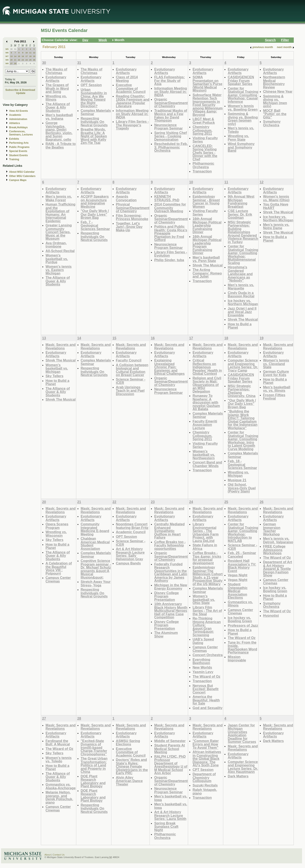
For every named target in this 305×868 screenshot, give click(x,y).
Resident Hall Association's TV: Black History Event (242, 566)
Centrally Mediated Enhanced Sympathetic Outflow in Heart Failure (169, 531)
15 (19, 56)
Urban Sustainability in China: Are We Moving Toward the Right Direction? (94, 98)
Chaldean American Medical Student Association (95, 544)
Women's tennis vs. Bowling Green (243, 108)
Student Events (18, 155)
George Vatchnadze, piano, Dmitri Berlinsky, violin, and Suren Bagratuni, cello (59, 131)
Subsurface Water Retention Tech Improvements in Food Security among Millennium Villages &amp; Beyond (208, 105)
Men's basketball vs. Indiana (59, 117)
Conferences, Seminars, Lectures (21, 133)
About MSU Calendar (22, 172)
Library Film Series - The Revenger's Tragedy (132, 125)
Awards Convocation (126, 198)
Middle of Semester (170, 741)
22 (19, 60)
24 (27, 60)
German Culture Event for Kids (276, 373)
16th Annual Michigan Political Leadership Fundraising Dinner (207, 225)
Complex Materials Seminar (96, 112)
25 (30, 60)
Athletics (15, 123)
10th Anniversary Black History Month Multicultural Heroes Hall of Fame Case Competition (171, 611)
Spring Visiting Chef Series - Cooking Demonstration (171, 136)
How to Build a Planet (240, 326)
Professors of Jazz (243, 625)
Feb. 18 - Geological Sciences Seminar (242, 464)
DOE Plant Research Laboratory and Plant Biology (93, 781)
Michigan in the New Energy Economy (171, 587)
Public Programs (19, 147)
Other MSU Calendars (22, 176)
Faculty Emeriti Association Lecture (205, 425)
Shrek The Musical (208, 265)
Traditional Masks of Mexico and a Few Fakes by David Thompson (171, 116)
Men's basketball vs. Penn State (206, 259)
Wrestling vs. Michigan (238, 474)
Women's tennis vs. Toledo (59, 760)
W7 (7, 56)
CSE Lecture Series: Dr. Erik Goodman (240, 214)
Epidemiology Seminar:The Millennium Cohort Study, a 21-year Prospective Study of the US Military (208, 576)
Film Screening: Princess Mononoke (132, 217)
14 (15, 56)
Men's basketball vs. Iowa (171, 798)
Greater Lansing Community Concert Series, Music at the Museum (59, 232)
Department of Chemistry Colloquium (204, 777)
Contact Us (59, 855)
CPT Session (203, 770)
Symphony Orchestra (272, 123)
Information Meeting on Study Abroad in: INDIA (132, 114)
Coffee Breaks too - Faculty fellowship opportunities (170, 545)
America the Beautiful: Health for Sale (206, 700)
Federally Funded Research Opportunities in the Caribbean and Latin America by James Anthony (171, 572)
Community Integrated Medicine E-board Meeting (95, 529)
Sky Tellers (54, 376)
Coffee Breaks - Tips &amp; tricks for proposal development (207, 558)
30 (11, 49)
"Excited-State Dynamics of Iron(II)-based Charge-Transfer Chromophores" (94, 747)
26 (34, 60)
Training (14, 159)
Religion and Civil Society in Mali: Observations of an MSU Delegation (207, 385)
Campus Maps (18, 180)
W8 (7, 60)
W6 (7, 53)
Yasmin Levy (203, 672)
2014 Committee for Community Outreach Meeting (170, 208)
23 (23, 60)
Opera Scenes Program (57, 526)
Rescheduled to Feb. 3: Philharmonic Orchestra (171, 147)
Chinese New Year (278, 91)
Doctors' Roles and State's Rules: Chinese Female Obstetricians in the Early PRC (132, 766)
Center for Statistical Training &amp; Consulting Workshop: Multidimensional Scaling (243, 255)
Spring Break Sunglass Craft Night (166, 827)
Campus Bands (128, 563)
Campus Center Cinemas (58, 579)
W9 (7, 63)
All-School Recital (60, 251)
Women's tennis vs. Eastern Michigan (59, 270)
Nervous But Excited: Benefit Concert (205, 689)
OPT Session (91, 85)
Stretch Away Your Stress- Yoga (96, 583)
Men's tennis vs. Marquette (241, 287)
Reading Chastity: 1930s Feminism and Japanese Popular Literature (133, 101)
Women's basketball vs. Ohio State (204, 599)
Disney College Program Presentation (166, 596)
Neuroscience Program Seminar (168, 127)
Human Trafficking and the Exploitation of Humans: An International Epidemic (60, 213)
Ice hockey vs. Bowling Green (240, 619)
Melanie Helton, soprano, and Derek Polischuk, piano (59, 797)
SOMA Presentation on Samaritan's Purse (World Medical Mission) (207, 84)
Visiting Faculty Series (205, 140)
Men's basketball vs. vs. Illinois (277, 389)
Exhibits (14, 139)
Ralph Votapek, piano (205, 791)
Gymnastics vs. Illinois (240, 604)
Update (21, 93)
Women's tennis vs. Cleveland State (276, 364)
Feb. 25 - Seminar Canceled (242, 555)
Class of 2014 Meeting (127, 79)
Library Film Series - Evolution (171, 254)
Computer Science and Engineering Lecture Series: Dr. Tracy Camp (243, 365)
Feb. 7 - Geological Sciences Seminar (95, 225)
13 (11, 56)
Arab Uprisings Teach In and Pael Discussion (130, 391)
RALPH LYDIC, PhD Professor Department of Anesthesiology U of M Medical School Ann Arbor (171, 765)
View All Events (19, 111)
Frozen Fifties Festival (274, 397)
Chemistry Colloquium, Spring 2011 (202, 130)
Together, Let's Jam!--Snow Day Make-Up (129, 227)
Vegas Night (237, 575)
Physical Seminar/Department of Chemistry (133, 208)
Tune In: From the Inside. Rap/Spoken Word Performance (242, 647)
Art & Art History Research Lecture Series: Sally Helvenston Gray (130, 554)
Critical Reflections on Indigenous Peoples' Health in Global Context (207, 367)
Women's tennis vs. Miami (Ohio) (276, 198)
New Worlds (202, 667)
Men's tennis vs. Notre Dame (276, 226)
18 (30, 56)
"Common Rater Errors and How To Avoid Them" (206, 744)
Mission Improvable (237, 659)
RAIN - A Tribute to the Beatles (61, 146)
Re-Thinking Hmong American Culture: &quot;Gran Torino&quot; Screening (207, 627)
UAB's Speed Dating (203, 641)
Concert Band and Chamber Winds (207, 464)
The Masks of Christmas (56, 71)
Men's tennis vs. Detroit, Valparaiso (278, 540)
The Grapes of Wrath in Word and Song (57, 88)
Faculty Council (129, 360)
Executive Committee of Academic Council (131, 88)
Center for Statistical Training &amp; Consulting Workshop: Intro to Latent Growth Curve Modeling (243, 441)
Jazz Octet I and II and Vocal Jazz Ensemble (242, 312)
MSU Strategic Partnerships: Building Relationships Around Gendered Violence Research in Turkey (243, 232)
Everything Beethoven (201, 661)
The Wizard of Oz (206, 676)
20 (11, 60)
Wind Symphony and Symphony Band (241, 147)
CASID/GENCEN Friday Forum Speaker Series (241, 80)
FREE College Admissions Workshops (274, 550)
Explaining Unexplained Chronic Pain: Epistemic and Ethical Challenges (169, 367)
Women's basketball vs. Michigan (57, 368)
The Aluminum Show (166, 634)
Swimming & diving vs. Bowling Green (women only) (243, 119)
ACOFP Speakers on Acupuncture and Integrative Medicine (95, 201)
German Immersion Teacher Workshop (272, 529)
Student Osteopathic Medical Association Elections (238, 591)
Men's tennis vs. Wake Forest (59, 198)
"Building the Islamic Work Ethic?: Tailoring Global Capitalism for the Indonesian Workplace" (243, 420)
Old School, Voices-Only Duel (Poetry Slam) (242, 488)
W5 (7, 49)
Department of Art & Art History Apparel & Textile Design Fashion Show (278, 569)
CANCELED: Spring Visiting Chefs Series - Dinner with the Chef (205, 152)
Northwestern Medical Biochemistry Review (274, 82)
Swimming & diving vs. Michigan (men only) (275, 101)
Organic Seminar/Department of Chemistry (171, 103)
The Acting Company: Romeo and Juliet (207, 273)
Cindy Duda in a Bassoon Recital (241, 295)
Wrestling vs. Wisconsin (56, 534)
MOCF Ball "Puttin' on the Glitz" (275, 114)
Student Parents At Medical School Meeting (170, 749)
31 (15, 49)
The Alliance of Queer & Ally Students (58, 107)
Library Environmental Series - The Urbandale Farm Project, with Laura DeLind (206, 532)
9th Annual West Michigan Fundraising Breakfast (241, 201)
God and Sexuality (207, 708)
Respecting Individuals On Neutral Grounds (94, 122)
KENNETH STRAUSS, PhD (167, 198)
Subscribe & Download (20, 90)
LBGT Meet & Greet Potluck (204, 121)
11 (30, 53)
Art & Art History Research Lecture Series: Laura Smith (170, 815)
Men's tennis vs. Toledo (241, 130)
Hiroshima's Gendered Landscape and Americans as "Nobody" (240, 274)
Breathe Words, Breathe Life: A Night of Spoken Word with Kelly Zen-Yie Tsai (94, 136)
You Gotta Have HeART (276, 206)
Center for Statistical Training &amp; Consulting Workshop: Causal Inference (243, 95)
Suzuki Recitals (205, 785)
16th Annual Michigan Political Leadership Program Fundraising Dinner (207, 245)
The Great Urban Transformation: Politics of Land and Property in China (94, 765)
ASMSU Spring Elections (128, 743)
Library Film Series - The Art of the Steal (207, 611)
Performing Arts (19, 143)
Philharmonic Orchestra (203, 165)
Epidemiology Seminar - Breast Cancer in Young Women (206, 201)
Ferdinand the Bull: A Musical (58, 743)
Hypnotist (271, 615)
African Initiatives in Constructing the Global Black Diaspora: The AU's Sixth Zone (207, 758)
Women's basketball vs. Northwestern (204, 455)
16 (23, 56)
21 (15, 60)
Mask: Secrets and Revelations (61, 346)
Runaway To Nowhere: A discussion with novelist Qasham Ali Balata (206, 402)
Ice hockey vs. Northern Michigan (243, 302)
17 (27, 56)
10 (27, 53)
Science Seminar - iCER (131, 381)
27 (11, 63)
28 (15, 63)
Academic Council (131, 532)
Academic (15, 115)
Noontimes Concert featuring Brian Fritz (132, 526)
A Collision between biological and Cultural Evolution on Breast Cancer (132, 370)
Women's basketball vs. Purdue (57, 259)
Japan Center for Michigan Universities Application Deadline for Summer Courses (242, 733)
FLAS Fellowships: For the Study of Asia (170, 80)
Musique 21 (237, 480)
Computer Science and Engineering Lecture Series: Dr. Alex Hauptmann (243, 767)
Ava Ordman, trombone (56, 245)
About (48, 855)
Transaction (202, 171)
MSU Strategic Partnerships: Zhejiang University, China (242, 391)
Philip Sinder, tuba (169, 260)
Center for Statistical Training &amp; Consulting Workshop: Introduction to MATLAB (243, 532)
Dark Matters (238, 776)
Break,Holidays (18, 127)
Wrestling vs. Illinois (56, 98)
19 (34, 56)
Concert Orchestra (208, 655)
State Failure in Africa (205, 547)
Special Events (18, 151)
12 (34, 53)
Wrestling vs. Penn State (238, 138)
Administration (18, 119)
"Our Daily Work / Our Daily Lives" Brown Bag (95, 214)
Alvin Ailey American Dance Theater (129, 781)
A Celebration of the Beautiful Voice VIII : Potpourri (59, 568)
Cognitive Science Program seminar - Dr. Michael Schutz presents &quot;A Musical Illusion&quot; (96, 569)
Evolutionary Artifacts (56, 79)
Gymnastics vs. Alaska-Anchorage (61, 786)
